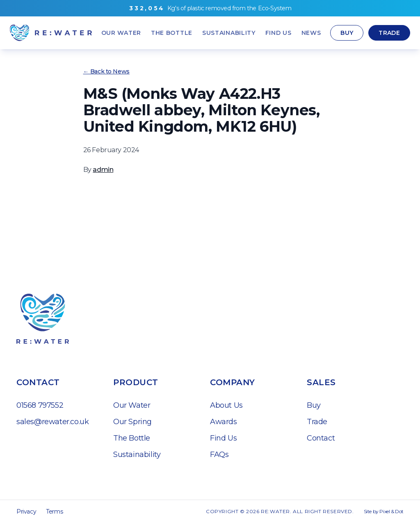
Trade (389, 33)
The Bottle (132, 438)
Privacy (26, 512)
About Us (226, 405)
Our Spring (132, 422)
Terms (54, 512)
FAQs (219, 454)
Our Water (132, 405)
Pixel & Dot (391, 511)
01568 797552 (40, 405)
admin (103, 170)
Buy (347, 33)
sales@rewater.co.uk (52, 422)
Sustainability (137, 454)
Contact (321, 438)
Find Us (223, 438)
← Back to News (106, 71)
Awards (224, 422)
